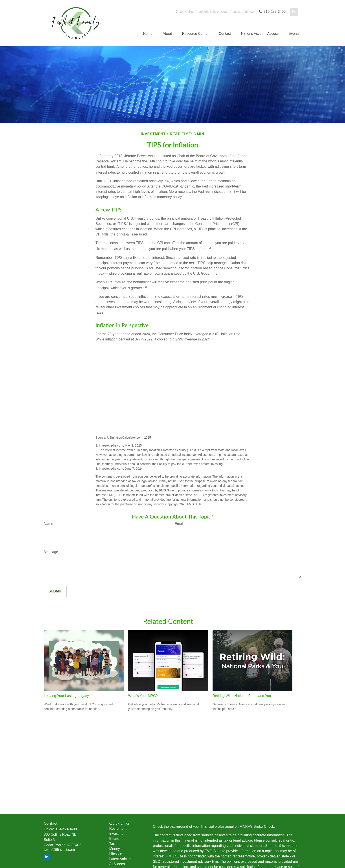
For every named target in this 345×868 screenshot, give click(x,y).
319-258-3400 (272, 12)
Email (179, 524)
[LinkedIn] (294, 12)
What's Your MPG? (143, 696)
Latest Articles (120, 859)
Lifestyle (116, 854)
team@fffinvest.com (59, 850)
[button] (148, 34)
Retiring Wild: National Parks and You (242, 696)
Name (49, 524)
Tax (112, 844)
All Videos (117, 864)
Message (51, 552)
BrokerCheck (264, 827)
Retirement (118, 828)
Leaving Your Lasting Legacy (66, 696)
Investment (118, 834)
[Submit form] (55, 591)
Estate (114, 839)
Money (115, 849)
